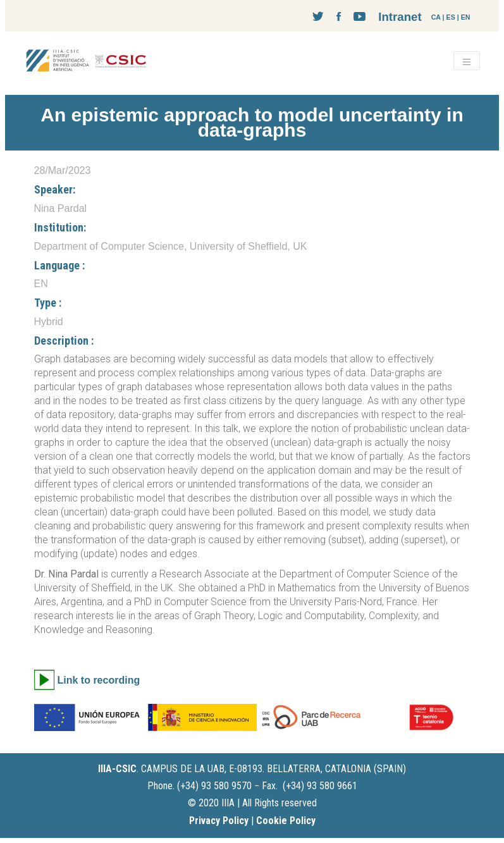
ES (451, 17)
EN (466, 17)
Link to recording (99, 680)
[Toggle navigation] (467, 61)
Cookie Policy (286, 821)
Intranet (400, 17)
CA (436, 17)
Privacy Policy (219, 821)
